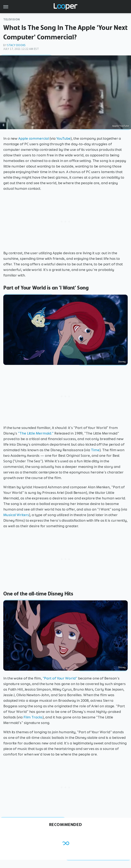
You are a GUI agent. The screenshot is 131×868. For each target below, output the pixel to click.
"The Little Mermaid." (36, 433)
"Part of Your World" (60, 678)
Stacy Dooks (16, 45)
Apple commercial (34, 138)
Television (12, 19)
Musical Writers (16, 515)
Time (95, 450)
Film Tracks (33, 717)
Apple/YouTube (121, 126)
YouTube (63, 138)
